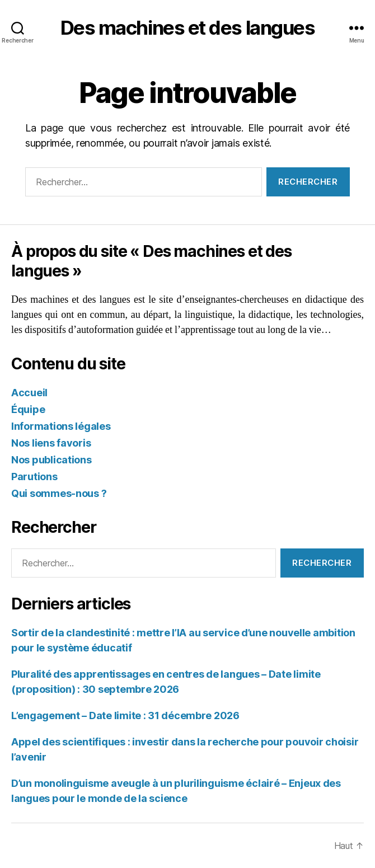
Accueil (29, 393)
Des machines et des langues (188, 28)
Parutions (34, 477)
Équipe (28, 409)
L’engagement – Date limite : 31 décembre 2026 (125, 715)
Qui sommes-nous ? (59, 493)
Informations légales (61, 426)
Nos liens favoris (51, 443)
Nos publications (51, 460)
